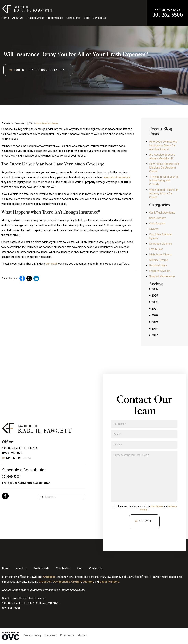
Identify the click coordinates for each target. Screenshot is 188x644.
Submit (145, 521)
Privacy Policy (32, 635)
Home (5, 18)
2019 (153, 322)
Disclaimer (157, 506)
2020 (153, 315)
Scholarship (73, 18)
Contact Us (99, 18)
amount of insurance (117, 177)
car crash (52, 264)
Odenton (88, 582)
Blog (87, 18)
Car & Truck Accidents (47, 123)
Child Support (157, 223)
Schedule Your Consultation (39, 70)
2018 (153, 329)
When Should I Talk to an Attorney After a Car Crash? (164, 194)
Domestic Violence (161, 244)
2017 (153, 335)
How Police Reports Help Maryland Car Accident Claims (164, 168)
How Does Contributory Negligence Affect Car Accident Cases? (163, 145)
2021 (153, 309)
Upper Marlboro (109, 582)
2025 (153, 296)
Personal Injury (158, 265)
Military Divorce (159, 260)
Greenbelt (45, 582)
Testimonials (55, 18)
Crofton (76, 582)
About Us (18, 18)
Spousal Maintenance (162, 276)
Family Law (156, 249)
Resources (67, 635)
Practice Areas (35, 18)
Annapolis (49, 577)
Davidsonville (61, 582)
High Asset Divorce (161, 255)
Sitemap (82, 635)
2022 (153, 302)
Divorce (154, 229)
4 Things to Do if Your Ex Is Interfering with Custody (164, 181)
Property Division (160, 271)
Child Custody (157, 218)
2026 (153, 289)
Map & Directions (19, 458)
